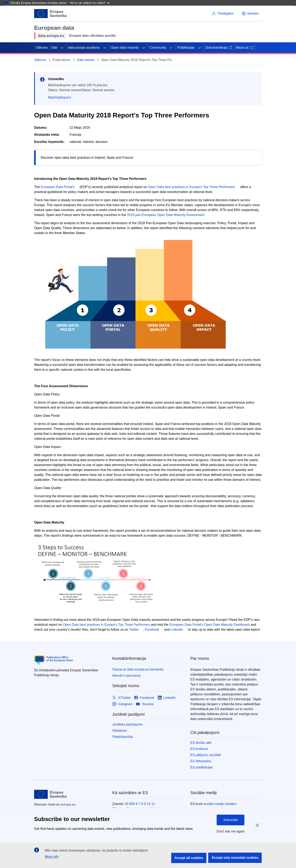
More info (52, 857)
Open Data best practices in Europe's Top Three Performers (192, 187)
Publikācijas (186, 48)
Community (158, 48)
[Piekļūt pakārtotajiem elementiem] (62, 48)
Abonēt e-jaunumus (127, 676)
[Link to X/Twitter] (121, 698)
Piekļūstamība (123, 737)
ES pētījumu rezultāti (206, 755)
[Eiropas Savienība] (50, 14)
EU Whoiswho (201, 761)
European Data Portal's (58, 187)
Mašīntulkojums (60, 97)
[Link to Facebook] (144, 698)
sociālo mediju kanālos (220, 804)
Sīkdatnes (120, 731)
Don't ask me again (231, 831)
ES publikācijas (202, 767)
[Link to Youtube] (145, 704)
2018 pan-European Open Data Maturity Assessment (166, 215)
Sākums (42, 48)
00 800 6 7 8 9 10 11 (140, 804)
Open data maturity (125, 48)
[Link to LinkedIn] (167, 698)
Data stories (86, 60)
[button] (250, 14)
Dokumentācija (219, 48)
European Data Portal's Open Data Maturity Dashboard (210, 625)
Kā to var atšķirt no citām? (90, 3)
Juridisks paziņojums (127, 724)
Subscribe (231, 820)
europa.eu (68, 804)
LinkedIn (177, 630)
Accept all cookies (189, 858)
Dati (54, 48)
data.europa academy (84, 48)
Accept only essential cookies (235, 858)
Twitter (134, 630)
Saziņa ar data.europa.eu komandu (138, 669)
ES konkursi (199, 749)
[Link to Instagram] (122, 704)
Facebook (152, 630)
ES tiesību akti (201, 743)
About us (245, 48)
